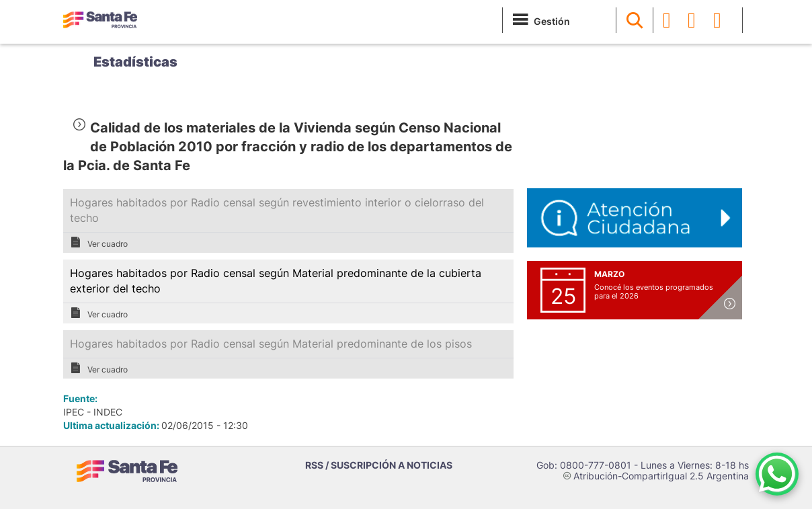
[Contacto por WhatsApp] (777, 474)
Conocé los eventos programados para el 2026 (654, 291)
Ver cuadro (99, 243)
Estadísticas (135, 62)
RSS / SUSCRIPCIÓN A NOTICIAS (379, 465)
